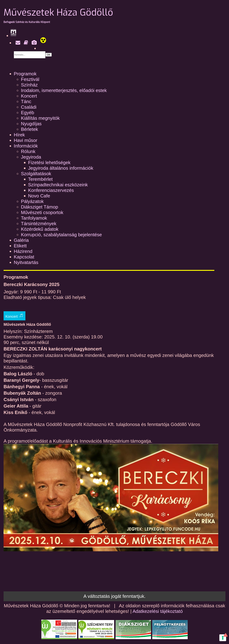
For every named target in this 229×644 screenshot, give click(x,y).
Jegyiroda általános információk (61, 168)
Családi (29, 107)
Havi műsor (25, 140)
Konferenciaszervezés (51, 190)
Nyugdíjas (31, 124)
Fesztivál (30, 79)
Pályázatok (32, 201)
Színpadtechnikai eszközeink (58, 185)
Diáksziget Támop (40, 207)
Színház (29, 85)
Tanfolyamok (34, 218)
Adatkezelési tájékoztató (158, 611)
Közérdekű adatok (40, 229)
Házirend (23, 251)
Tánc (26, 101)
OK (49, 55)
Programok (25, 74)
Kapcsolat (24, 257)
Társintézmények (39, 224)
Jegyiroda (31, 157)
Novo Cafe (39, 196)
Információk (26, 146)
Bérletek (29, 129)
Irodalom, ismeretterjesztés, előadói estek (64, 90)
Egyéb (28, 113)
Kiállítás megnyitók (40, 118)
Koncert (29, 96)
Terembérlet (40, 179)
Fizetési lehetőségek (49, 163)
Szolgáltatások (36, 174)
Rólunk (28, 151)
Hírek (19, 135)
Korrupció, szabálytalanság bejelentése (61, 235)
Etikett (20, 246)
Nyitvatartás (26, 262)
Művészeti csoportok (42, 212)
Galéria (21, 240)
